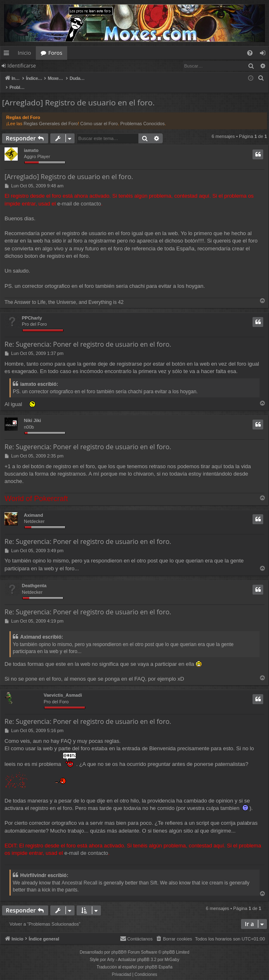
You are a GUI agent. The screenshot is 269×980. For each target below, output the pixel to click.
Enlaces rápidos (8, 54)
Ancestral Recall (80, 874)
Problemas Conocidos (143, 115)
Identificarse (22, 66)
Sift (153, 874)
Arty (111, 951)
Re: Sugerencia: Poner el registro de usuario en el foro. (88, 336)
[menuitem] (250, 53)
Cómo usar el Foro (99, 115)
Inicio (24, 53)
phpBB (117, 944)
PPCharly (32, 309)
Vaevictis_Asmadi (63, 686)
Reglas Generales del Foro (50, 115)
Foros (55, 53)
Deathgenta (34, 577)
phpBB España (159, 958)
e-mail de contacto (79, 195)
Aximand (33, 506)
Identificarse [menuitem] (265, 54)
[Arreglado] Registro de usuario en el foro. (78, 94)
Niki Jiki (33, 412)
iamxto (31, 142)
